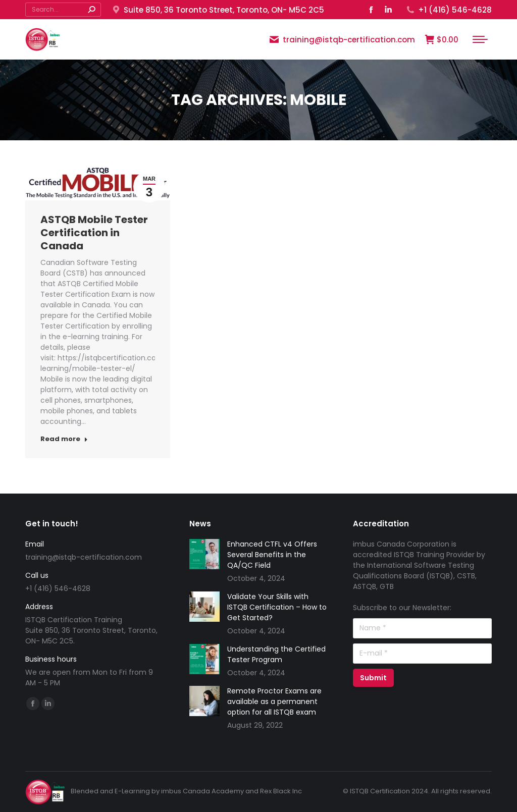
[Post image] (204, 554)
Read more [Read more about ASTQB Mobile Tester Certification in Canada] (64, 439)
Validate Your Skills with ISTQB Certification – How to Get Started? (277, 607)
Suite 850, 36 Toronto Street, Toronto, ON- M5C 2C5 (218, 10)
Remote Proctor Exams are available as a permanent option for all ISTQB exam (274, 701)
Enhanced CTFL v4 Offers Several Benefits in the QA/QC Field (272, 555)
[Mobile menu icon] (480, 39)
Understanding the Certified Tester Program (276, 654)
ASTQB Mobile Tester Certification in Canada (94, 233)
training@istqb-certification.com (342, 40)
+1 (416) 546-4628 (449, 10)
